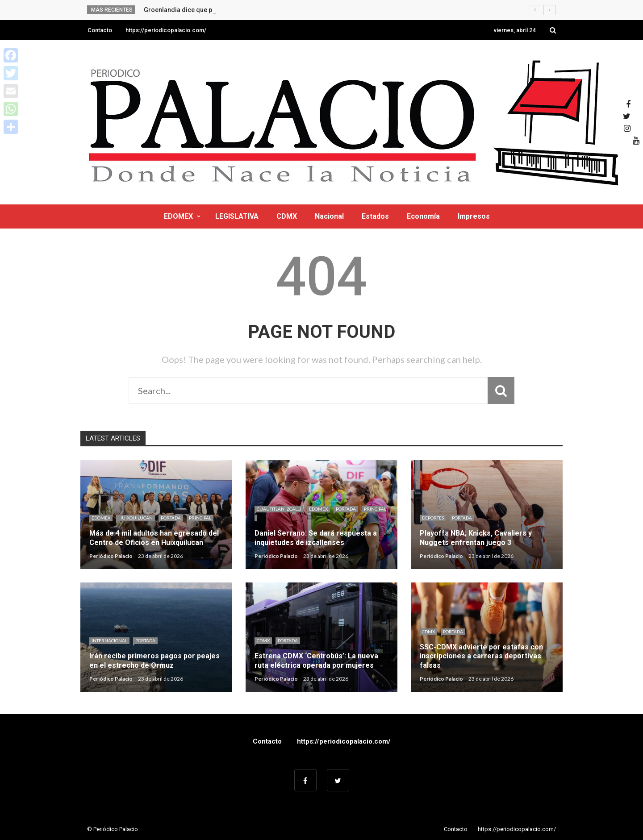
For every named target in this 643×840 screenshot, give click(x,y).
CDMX (287, 216)
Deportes (433, 518)
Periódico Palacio (111, 556)
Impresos (474, 216)
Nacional (329, 216)
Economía (423, 216)
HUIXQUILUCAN (136, 518)
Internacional (109, 640)
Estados (375, 216)
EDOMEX (178, 216)
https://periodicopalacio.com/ (166, 30)
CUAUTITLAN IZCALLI (279, 509)
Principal (200, 518)
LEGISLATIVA (237, 216)
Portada (171, 518)
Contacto (100, 30)
